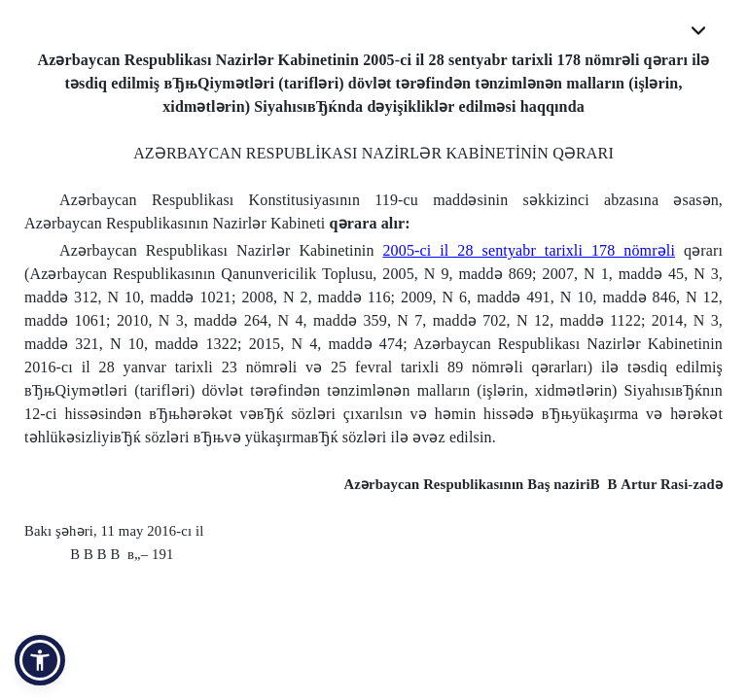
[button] (40, 660)
